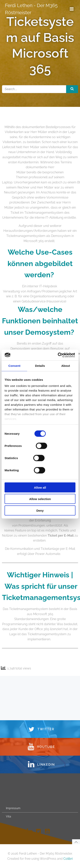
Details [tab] (40, 366)
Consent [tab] (14, 366)
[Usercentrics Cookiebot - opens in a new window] (58, 355)
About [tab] (66, 366)
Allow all (40, 487)
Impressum (13, 808)
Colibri (68, 859)
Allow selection (40, 499)
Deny (40, 510)
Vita (9, 816)
